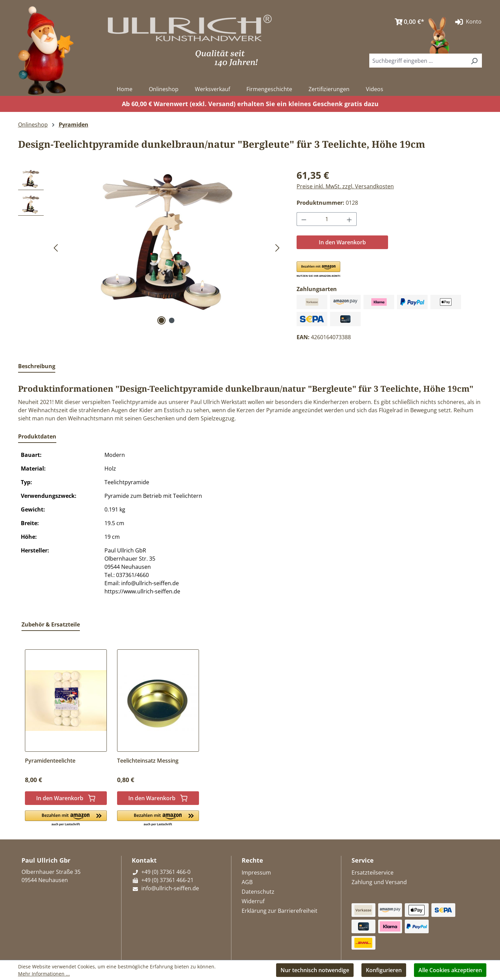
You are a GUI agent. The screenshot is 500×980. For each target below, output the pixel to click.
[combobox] (418, 61)
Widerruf (253, 901)
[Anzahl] (327, 219)
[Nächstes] (277, 247)
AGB (247, 882)
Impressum (256, 873)
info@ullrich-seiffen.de (165, 888)
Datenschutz (258, 892)
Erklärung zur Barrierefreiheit (280, 911)
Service (363, 860)
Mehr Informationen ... (44, 974)
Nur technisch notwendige (315, 970)
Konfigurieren (384, 970)
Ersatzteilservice (373, 873)
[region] (151, 247)
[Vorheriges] (56, 247)
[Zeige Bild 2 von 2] (172, 320)
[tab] (37, 366)
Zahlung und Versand (379, 882)
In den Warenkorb (342, 242)
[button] (318, 270)
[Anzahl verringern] (304, 219)
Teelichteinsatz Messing (148, 761)
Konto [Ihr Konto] (468, 22)
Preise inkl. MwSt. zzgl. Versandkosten (345, 186)
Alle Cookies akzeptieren (450, 970)
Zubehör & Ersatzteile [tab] (51, 624)
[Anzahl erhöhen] (349, 219)
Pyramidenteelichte (50, 761)
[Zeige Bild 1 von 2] (161, 320)
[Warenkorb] (408, 22)
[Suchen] (474, 61)
